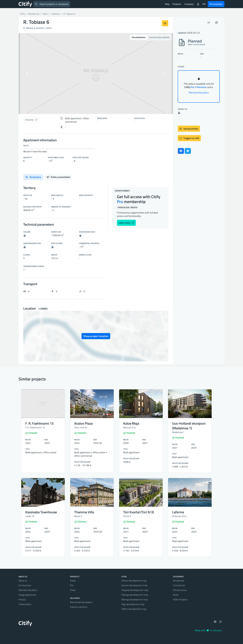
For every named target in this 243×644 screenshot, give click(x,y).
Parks (176, 595)
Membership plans (199, 92)
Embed (43, 309)
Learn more (126, 223)
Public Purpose (180, 599)
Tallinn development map (134, 609)
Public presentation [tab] (58, 177)
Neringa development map (135, 599)
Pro (72, 585)
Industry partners (79, 607)
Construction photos (159, 37)
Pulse (73, 590)
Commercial (179, 585)
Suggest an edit (189, 138)
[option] (96, 74)
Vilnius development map (134, 581)
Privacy (22, 599)
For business (216, 4)
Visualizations (139, 37)
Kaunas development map (134, 585)
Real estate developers (81, 602)
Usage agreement (27, 595)
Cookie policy (25, 604)
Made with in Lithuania (208, 630)
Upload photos (189, 129)
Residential (179, 581)
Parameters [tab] (33, 177)
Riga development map (133, 604)
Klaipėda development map (135, 590)
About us (23, 581)
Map (167, 4)
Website (31, 120)
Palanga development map (135, 595)
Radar (73, 581)
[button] (30, 74)
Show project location (96, 336)
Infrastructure (180, 590)
